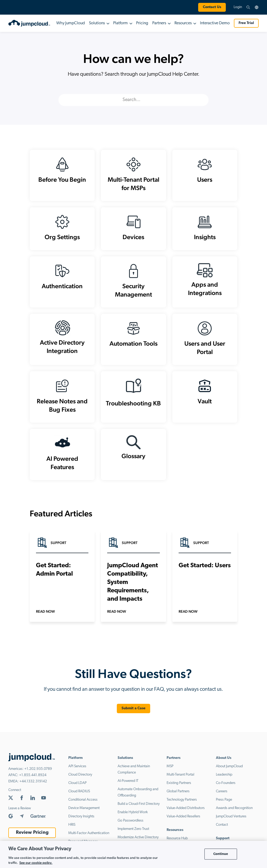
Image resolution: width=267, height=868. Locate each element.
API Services (77, 771)
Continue (221, 854)
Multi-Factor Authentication (89, 838)
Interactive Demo (215, 23)
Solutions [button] (97, 23)
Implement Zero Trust (133, 833)
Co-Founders (226, 787)
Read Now (45, 616)
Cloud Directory (80, 779)
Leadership (224, 779)
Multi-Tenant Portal (180, 779)
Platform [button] (120, 23)
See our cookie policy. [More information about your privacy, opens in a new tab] (36, 863)
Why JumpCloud (71, 23)
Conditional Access (83, 804)
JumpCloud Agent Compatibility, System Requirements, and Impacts (133, 587)
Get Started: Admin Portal (54, 574)
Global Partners (178, 796)
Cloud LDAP (77, 787)
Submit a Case (134, 713)
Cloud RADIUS (79, 796)
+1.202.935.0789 (38, 773)
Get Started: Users (205, 570)
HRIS (72, 829)
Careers (222, 796)
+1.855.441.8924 (33, 780)
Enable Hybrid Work (133, 817)
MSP (170, 771)
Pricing (142, 23)
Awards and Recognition (234, 813)
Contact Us (212, 7)
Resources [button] (183, 23)
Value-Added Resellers (183, 821)
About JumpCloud (229, 771)
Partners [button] (159, 23)
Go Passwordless (131, 825)
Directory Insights (81, 821)
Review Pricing (32, 837)
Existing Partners (179, 787)
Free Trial (246, 23)
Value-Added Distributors (186, 813)
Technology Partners (182, 804)
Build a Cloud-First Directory (139, 808)
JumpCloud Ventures (231, 821)
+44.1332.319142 (33, 786)
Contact (222, 829)
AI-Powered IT (128, 785)
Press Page (224, 804)
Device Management (84, 813)
